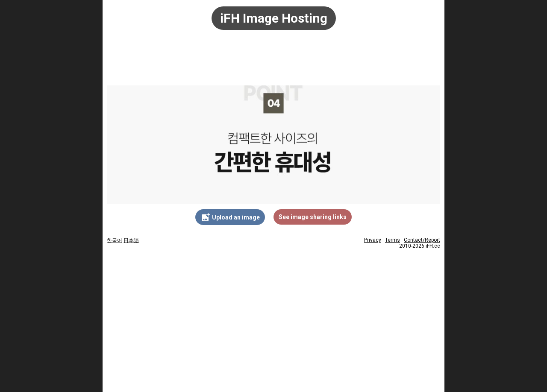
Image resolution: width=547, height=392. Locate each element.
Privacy (373, 240)
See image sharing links (313, 217)
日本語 (131, 240)
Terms (393, 240)
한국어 (115, 240)
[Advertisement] (273, 62)
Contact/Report (422, 240)
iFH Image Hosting (274, 18)
